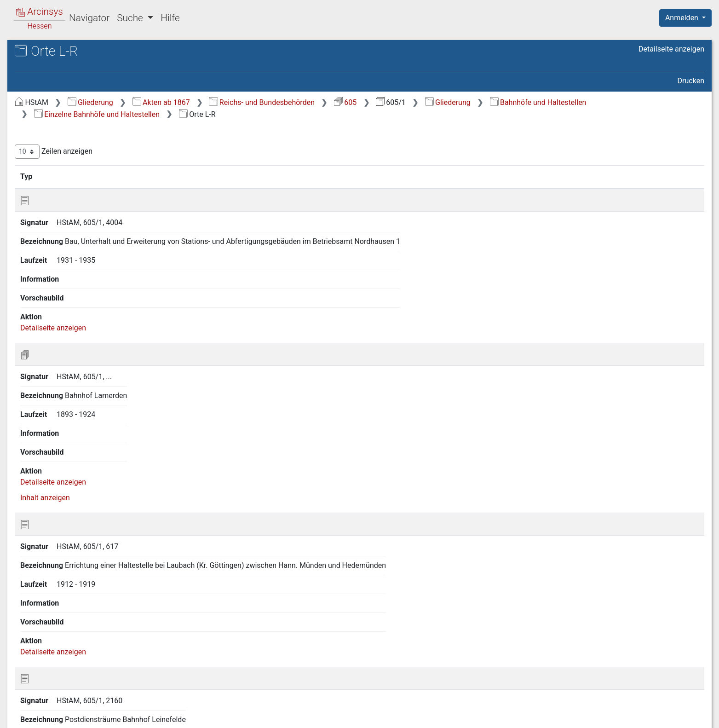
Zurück (560, 669)
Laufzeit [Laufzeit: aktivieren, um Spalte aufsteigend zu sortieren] (493, 176)
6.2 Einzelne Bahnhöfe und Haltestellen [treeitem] (83, 213)
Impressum (688, 716)
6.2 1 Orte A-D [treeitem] (71, 230)
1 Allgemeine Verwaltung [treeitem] (72, 118)
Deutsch (55, 709)
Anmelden (683, 18)
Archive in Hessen (51, 52)
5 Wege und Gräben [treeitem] (64, 174)
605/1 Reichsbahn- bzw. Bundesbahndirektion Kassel (83, 76)
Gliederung (245, 102)
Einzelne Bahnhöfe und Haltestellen (367, 114)
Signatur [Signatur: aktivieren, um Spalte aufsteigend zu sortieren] (223, 176)
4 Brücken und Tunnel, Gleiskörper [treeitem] (87, 163)
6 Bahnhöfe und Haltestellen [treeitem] (78, 185)
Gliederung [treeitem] (40, 107)
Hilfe (170, 18)
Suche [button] (131, 18)
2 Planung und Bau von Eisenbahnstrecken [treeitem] (69, 134)
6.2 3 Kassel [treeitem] (68, 253)
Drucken (691, 81)
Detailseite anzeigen (671, 49)
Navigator (89, 18)
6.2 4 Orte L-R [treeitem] (71, 264)
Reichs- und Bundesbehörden (416, 102)
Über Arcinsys (482, 716)
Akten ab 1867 (316, 102)
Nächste (653, 669)
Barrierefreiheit (621, 716)
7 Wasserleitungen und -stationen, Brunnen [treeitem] (87, 292)
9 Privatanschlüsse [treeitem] (63, 321)
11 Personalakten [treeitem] (60, 343)
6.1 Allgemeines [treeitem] (66, 196)
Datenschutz (550, 716)
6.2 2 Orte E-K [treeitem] (71, 242)
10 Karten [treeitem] (48, 332)
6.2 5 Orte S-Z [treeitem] (71, 276)
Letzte (688, 669)
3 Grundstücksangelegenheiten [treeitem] (82, 151)
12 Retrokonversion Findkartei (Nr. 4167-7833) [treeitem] (87, 360)
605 (500, 102)
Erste (529, 669)
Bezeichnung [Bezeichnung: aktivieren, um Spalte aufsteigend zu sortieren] (296, 176)
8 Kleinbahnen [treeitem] (55, 310)
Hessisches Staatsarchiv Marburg (86, 62)
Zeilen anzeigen (208, 152)
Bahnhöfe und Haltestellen (237, 114)
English (21, 709)
